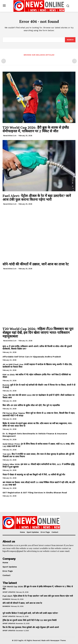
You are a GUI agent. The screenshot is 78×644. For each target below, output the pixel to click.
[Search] (70, 40)
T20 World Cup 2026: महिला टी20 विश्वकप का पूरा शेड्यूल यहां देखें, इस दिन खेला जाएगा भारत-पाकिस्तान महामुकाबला (38, 332)
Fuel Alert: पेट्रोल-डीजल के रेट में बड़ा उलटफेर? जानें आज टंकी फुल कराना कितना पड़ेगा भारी (37, 198)
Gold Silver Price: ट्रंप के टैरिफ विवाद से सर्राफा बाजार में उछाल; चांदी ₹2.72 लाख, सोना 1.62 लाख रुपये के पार (38, 445)
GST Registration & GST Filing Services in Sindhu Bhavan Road (35, 493)
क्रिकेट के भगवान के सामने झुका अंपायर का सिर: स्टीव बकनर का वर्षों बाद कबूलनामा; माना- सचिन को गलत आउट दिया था (38, 425)
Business (6, 599)
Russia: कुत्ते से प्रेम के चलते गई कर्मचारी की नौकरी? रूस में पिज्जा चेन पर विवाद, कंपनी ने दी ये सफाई (39, 386)
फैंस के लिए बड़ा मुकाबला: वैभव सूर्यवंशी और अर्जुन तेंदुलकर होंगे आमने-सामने (31, 627)
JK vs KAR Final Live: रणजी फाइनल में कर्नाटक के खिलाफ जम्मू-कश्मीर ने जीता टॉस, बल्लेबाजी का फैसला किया (37, 366)
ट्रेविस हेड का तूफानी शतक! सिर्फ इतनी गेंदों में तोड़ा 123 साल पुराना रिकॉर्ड (30, 620)
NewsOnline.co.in (10, 136)
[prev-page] (4, 61)
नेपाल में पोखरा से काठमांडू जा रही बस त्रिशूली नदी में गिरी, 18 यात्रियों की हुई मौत (34, 475)
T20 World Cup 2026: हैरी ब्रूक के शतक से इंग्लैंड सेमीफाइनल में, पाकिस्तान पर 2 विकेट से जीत (36, 129)
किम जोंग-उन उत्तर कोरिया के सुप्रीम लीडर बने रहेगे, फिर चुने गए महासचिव (31, 405)
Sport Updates (9, 592)
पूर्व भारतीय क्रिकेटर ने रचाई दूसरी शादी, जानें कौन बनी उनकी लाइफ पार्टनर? (30, 613)
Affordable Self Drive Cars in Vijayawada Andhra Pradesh (32, 357)
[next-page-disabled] (74, 61)
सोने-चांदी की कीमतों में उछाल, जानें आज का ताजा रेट (36, 264)
